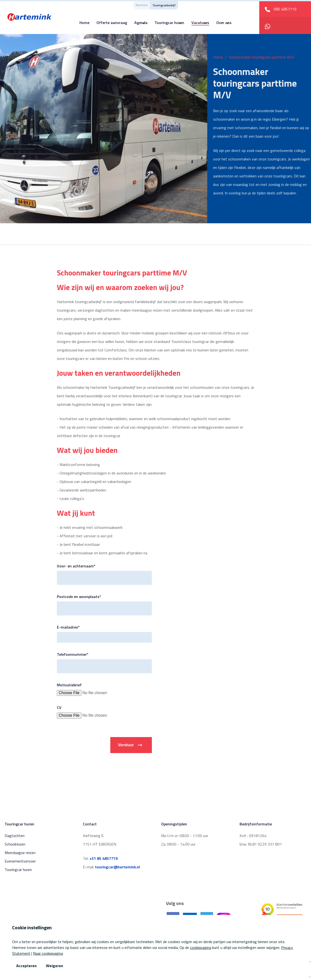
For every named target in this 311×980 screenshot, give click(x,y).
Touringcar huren (169, 23)
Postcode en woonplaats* (79, 597)
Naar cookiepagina (48, 953)
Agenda (141, 23)
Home (84, 23)
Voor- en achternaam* (76, 566)
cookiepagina (201, 947)
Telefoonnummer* (73, 654)
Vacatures (200, 23)
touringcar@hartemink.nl (117, 867)
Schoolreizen (15, 844)
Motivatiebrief (69, 685)
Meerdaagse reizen (20, 853)
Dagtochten (15, 836)
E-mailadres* (68, 627)
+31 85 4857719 (104, 858)
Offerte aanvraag (112, 23)
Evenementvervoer (20, 861)
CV (59, 707)
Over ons (224, 23)
